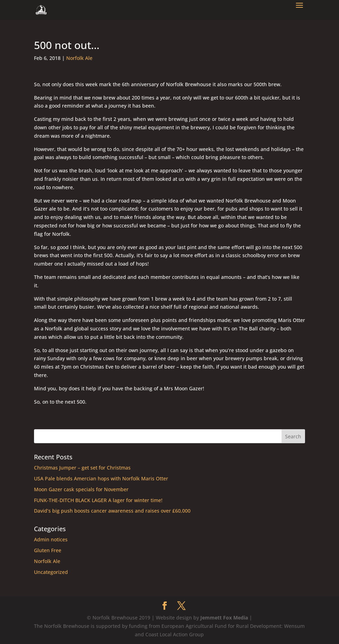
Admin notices (51, 539)
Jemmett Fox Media (224, 618)
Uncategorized (51, 572)
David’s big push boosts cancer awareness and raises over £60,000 (112, 511)
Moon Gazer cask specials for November (81, 489)
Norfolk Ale (79, 58)
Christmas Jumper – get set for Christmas (82, 468)
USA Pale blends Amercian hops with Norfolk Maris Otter (101, 478)
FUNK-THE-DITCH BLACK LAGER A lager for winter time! (98, 500)
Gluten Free (48, 550)
